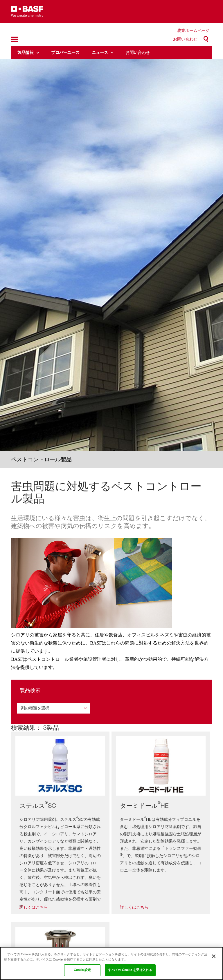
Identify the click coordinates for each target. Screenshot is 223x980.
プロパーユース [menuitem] (65, 52)
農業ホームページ (193, 30)
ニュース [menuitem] (100, 52)
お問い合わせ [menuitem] (138, 52)
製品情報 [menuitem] (26, 52)
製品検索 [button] (30, 690)
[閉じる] (214, 956)
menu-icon (14, 40)
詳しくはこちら (34, 907)
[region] (111, 963)
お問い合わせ (185, 39)
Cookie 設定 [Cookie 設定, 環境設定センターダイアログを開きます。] (82, 970)
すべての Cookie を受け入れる (130, 970)
